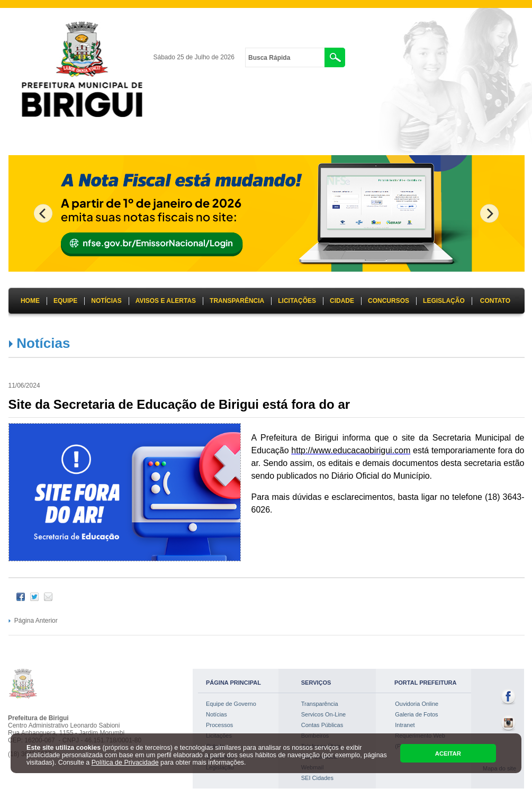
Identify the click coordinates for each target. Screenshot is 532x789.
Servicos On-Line (323, 714)
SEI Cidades (317, 778)
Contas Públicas (322, 725)
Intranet (405, 725)
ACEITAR (448, 754)
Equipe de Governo (231, 704)
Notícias (43, 343)
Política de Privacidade (125, 763)
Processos (219, 725)
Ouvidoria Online (417, 704)
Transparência (320, 704)
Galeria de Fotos (416, 714)
